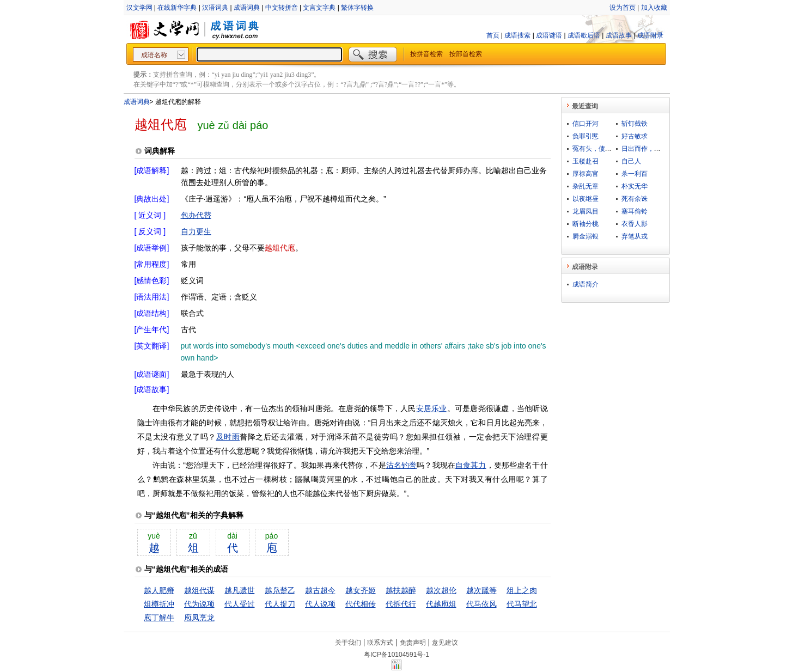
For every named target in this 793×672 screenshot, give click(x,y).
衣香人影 (635, 224)
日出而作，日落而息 (651, 149)
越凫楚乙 (280, 590)
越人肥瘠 (159, 590)
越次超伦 (441, 590)
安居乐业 (432, 408)
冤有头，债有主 (595, 149)
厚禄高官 (585, 174)
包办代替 (196, 215)
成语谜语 (549, 35)
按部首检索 (466, 54)
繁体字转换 (357, 8)
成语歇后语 (584, 35)
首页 (493, 35)
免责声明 (413, 643)
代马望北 (522, 604)
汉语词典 (215, 8)
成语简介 (585, 284)
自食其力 (471, 465)
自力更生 (196, 231)
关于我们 (348, 643)
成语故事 (619, 35)
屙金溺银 (585, 236)
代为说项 (199, 604)
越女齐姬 (361, 590)
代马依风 (481, 604)
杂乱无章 (585, 186)
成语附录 (650, 35)
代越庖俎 (441, 604)
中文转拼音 (282, 8)
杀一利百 (635, 174)
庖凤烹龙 (199, 618)
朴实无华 (635, 186)
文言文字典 (319, 8)
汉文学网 (139, 8)
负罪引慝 (585, 136)
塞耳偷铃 (635, 211)
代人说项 (320, 604)
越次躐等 (481, 590)
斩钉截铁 (635, 124)
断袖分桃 (585, 224)
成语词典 (247, 8)
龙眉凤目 (585, 211)
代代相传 (361, 604)
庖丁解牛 (159, 618)
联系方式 (380, 643)
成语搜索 (517, 35)
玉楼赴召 (585, 161)
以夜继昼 (585, 199)
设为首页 (623, 8)
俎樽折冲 (159, 604)
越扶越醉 (401, 590)
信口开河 (585, 124)
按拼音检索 (426, 54)
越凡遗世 (240, 590)
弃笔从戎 (635, 236)
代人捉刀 (280, 604)
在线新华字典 (177, 8)
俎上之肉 (522, 590)
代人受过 (240, 604)
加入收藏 (654, 8)
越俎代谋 (199, 590)
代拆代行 (401, 604)
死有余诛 (635, 199)
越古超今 (320, 590)
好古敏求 (635, 136)
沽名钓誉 (402, 465)
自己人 (631, 161)
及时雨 (228, 437)
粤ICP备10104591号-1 (396, 655)
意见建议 (445, 643)
